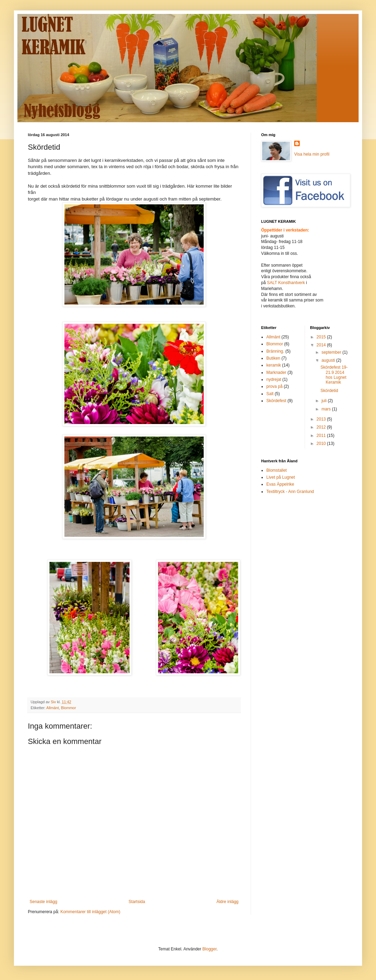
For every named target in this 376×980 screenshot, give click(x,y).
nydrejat (274, 379)
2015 (322, 337)
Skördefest (276, 401)
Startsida (137, 902)
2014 (322, 345)
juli (324, 401)
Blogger (209, 949)
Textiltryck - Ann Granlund (290, 492)
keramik (274, 365)
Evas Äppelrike (280, 484)
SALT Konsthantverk (287, 283)
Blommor (68, 708)
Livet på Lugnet (281, 477)
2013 (322, 419)
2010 (322, 444)
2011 (322, 436)
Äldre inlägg (228, 902)
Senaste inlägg (43, 902)
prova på (275, 386)
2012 (322, 427)
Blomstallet (277, 470)
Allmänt (53, 708)
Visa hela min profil (312, 154)
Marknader (276, 373)
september (332, 352)
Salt (270, 394)
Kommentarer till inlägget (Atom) (90, 912)
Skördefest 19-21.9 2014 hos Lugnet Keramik (334, 375)
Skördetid (329, 391)
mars (327, 409)
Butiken (273, 358)
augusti (329, 360)
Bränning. (275, 351)
